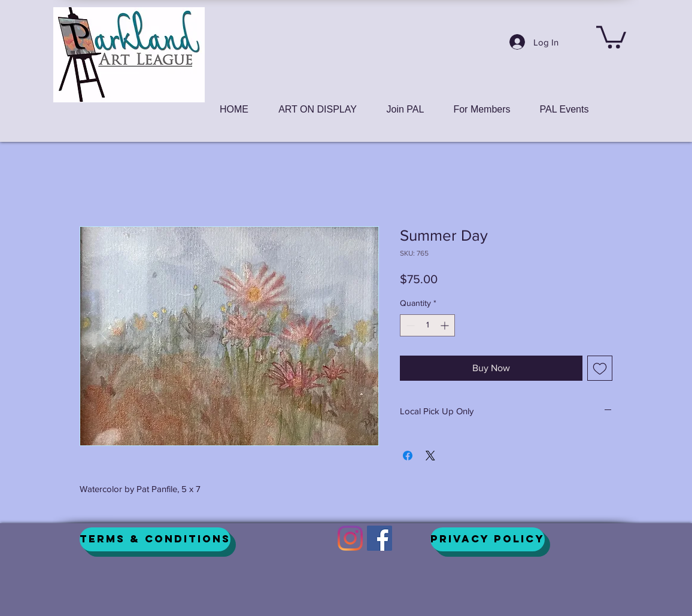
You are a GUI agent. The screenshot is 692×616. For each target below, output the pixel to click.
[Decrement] (409, 325)
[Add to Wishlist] (600, 368)
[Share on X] (430, 456)
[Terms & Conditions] (155, 539)
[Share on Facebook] (408, 456)
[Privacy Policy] (488, 539)
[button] (611, 36)
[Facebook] (380, 538)
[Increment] (446, 325)
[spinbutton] (427, 325)
